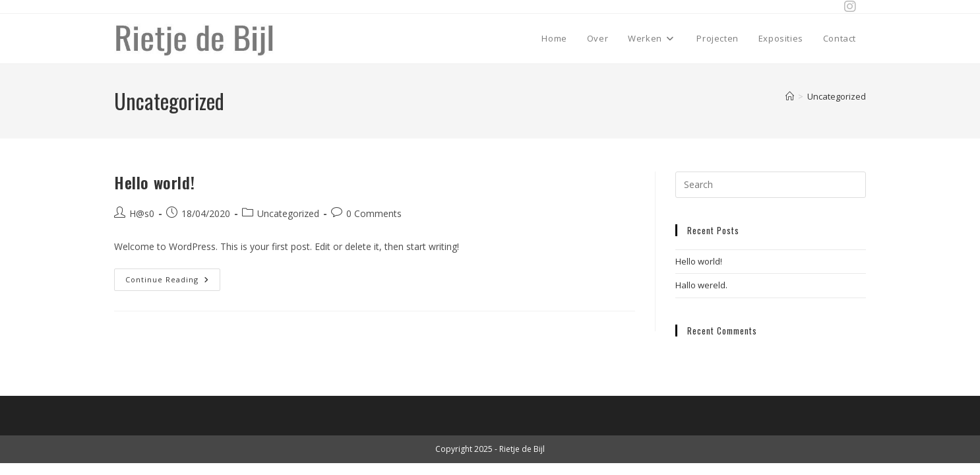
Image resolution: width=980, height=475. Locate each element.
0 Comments (374, 213)
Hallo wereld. (701, 285)
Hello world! (154, 182)
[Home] (790, 96)
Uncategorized (837, 96)
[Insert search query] (771, 185)
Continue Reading (173, 276)
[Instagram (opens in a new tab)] (847, 7)
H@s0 (142, 213)
